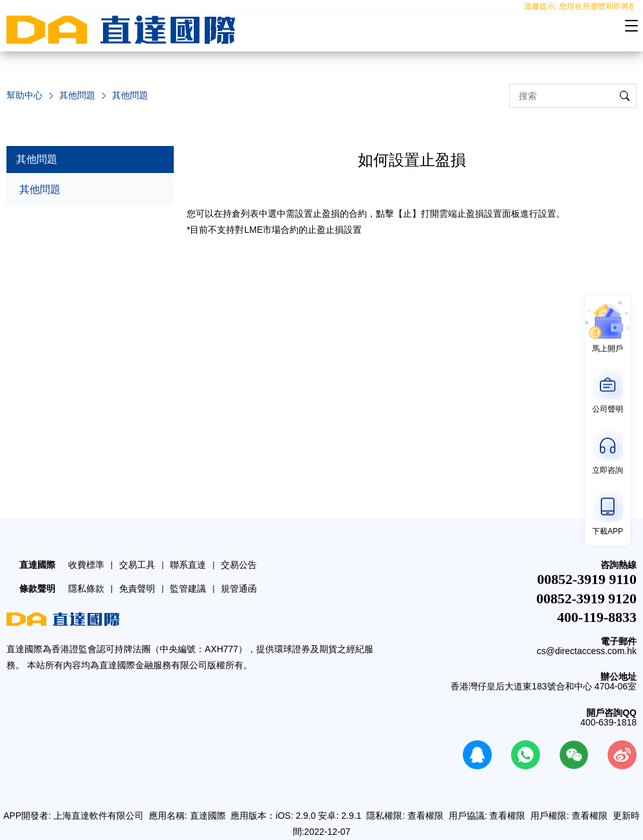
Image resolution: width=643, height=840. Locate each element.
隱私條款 (86, 589)
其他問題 (77, 95)
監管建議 (188, 589)
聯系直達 (188, 565)
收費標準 (86, 565)
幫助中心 (24, 95)
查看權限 (425, 816)
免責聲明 (137, 589)
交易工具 (137, 565)
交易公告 (239, 565)
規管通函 (239, 589)
